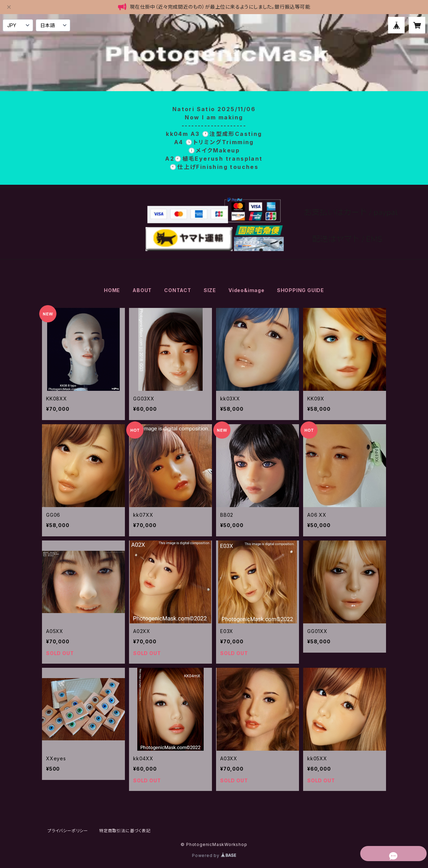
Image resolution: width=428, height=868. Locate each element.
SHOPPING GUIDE (301, 290)
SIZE (210, 290)
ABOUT (142, 290)
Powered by (214, 855)
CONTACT (178, 290)
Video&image (247, 290)
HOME (112, 290)
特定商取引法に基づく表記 (125, 831)
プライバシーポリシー (68, 831)
